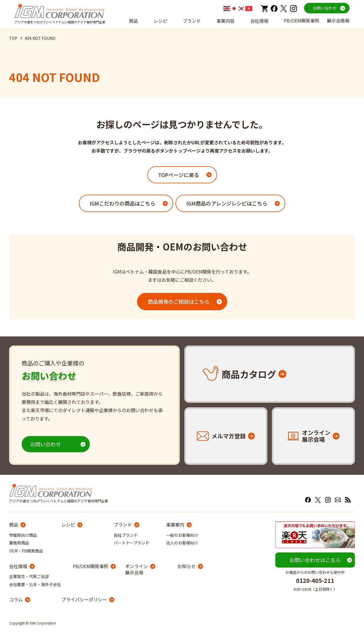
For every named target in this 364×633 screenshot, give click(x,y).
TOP (13, 38)
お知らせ (187, 566)
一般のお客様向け (182, 535)
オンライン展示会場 (136, 569)
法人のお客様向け (182, 543)
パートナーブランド (132, 543)
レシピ (160, 21)
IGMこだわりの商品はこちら (122, 203)
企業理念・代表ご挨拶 (29, 576)
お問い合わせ (324, 8)
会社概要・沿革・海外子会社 (35, 584)
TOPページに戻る (179, 175)
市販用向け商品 (23, 535)
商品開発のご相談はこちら (179, 301)
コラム (16, 599)
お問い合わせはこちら (315, 560)
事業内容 (226, 21)
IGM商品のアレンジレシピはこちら (227, 203)
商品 (133, 21)
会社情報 (259, 21)
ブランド (192, 21)
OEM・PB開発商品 (26, 551)
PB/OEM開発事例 (302, 20)
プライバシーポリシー (84, 599)
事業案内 (175, 525)
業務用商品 (19, 543)
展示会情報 (338, 20)
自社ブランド (126, 535)
